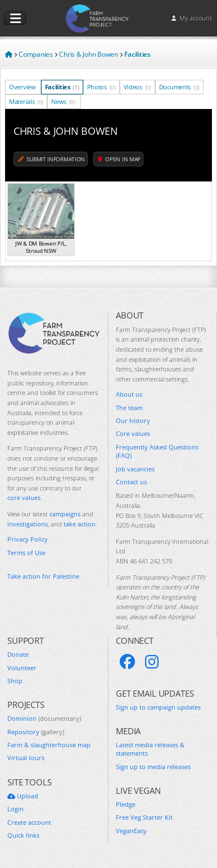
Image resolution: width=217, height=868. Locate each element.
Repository (36, 732)
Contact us (131, 482)
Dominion (44, 718)
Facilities (62, 87)
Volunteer (22, 668)
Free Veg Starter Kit (144, 817)
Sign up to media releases (153, 767)
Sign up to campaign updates (158, 707)
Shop (15, 681)
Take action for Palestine (43, 576)
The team (129, 408)
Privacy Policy (28, 539)
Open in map (119, 159)
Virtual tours (26, 758)
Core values (133, 433)
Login (15, 809)
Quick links (23, 835)
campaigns (65, 514)
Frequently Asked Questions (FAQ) (157, 451)
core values (24, 497)
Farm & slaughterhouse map (49, 745)
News (63, 101)
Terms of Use (26, 553)
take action (80, 524)
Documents (179, 87)
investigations (28, 524)
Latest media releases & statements (150, 749)
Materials (26, 101)
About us (129, 394)
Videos (137, 87)
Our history (133, 421)
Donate (18, 654)
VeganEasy (131, 831)
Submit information (51, 159)
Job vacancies (135, 469)
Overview (23, 87)
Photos (101, 87)
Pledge (126, 804)
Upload (23, 796)
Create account (29, 822)
